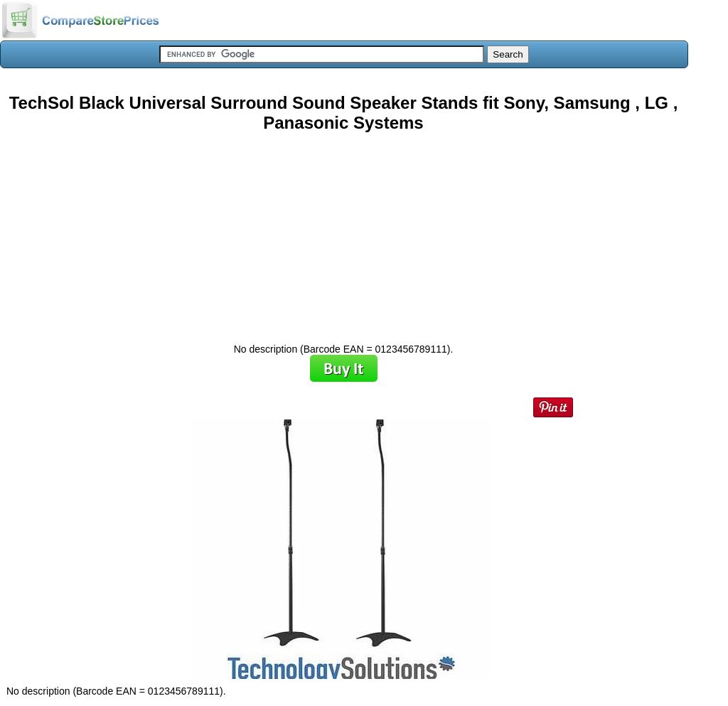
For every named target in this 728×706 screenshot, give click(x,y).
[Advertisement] (343, 232)
